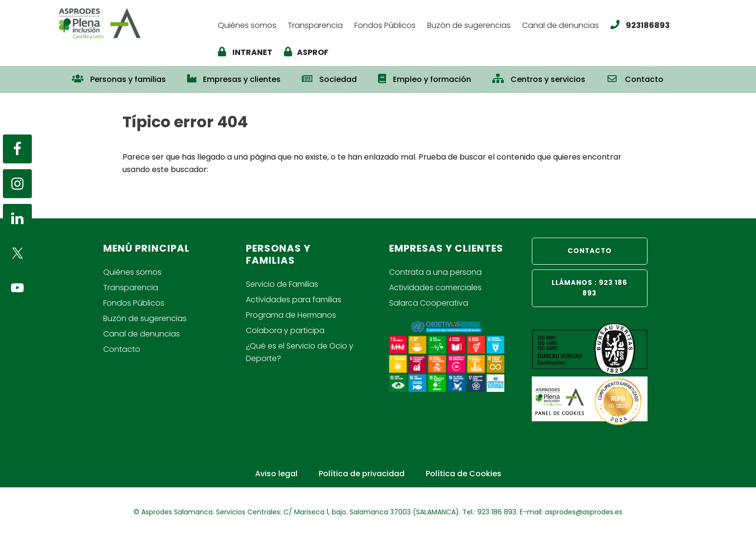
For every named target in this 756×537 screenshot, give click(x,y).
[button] (685, 75)
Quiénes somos (132, 272)
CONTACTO (590, 251)
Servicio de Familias (282, 284)
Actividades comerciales (435, 288)
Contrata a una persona (435, 272)
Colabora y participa (285, 330)
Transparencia (131, 288)
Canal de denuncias (142, 334)
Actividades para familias (294, 300)
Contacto (122, 349)
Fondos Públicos (134, 303)
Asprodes (131, 23)
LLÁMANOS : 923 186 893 (589, 288)
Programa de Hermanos (291, 315)
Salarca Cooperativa (429, 303)
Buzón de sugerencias (145, 318)
